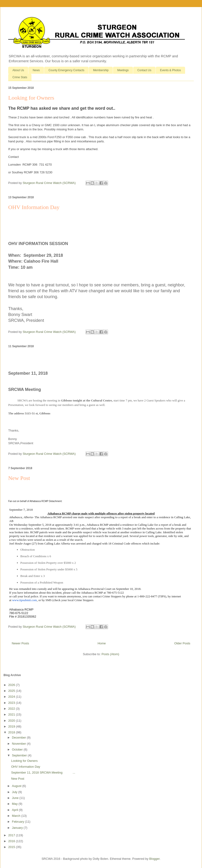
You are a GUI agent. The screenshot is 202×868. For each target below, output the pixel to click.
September (20, 755)
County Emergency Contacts (66, 70)
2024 (12, 697)
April (16, 810)
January (18, 828)
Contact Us (144, 70)
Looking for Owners (31, 98)
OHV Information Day (34, 207)
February (19, 822)
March (17, 816)
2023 (12, 703)
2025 (12, 691)
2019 (12, 726)
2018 (12, 732)
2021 (12, 714)
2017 (12, 835)
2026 (12, 685)
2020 (12, 721)
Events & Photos (170, 70)
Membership (101, 70)
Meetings (123, 70)
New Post (19, 478)
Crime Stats (20, 77)
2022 (12, 709)
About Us (18, 70)
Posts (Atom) (110, 654)
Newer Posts (20, 643)
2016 (12, 841)
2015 (12, 847)
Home (102, 643)
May (15, 804)
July (15, 792)
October (18, 749)
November (19, 744)
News (36, 70)
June (16, 798)
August (17, 786)
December (19, 738)
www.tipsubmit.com (25, 600)
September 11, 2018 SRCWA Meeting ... (43, 773)
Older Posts (182, 643)
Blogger (154, 859)
